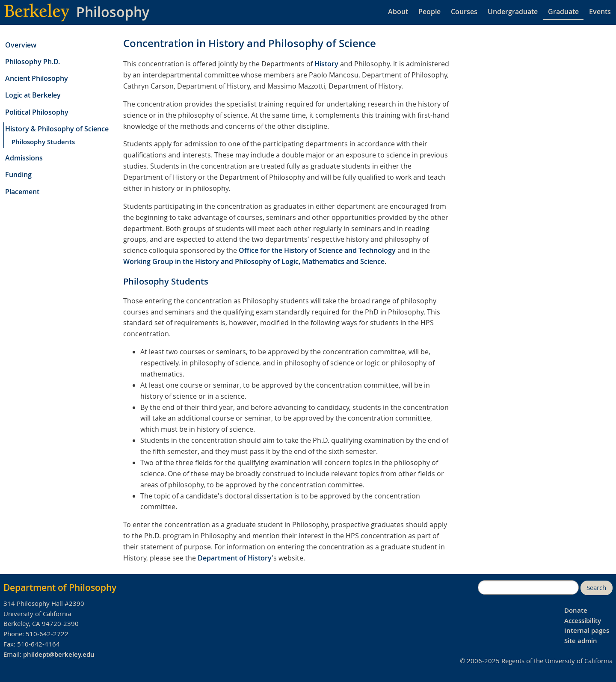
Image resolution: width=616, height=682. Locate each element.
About (398, 12)
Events (600, 12)
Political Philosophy (37, 112)
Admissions (24, 158)
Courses (464, 12)
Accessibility (583, 621)
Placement (22, 192)
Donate (576, 610)
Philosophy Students (43, 142)
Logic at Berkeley (33, 95)
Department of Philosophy (60, 587)
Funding (18, 175)
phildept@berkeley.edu (59, 654)
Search (596, 588)
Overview (21, 45)
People (429, 12)
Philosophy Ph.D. (33, 62)
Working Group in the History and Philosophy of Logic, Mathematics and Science (254, 261)
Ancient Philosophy (37, 78)
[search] (528, 587)
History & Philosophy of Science (57, 129)
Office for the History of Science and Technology (317, 250)
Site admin (581, 641)
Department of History (235, 558)
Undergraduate (513, 12)
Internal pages (587, 630)
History (326, 64)
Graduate (563, 12)
